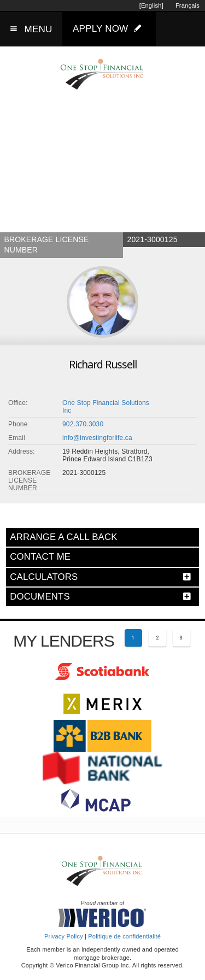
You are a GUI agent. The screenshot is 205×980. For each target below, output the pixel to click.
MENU (39, 29)
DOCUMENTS (40, 597)
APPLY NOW (109, 28)
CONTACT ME (40, 557)
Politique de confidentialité (124, 936)
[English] (151, 5)
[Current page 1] (133, 638)
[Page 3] (181, 638)
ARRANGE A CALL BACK (63, 537)
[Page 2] (157, 638)
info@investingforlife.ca (97, 438)
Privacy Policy (64, 936)
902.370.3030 (83, 424)
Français (188, 5)
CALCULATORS (44, 577)
